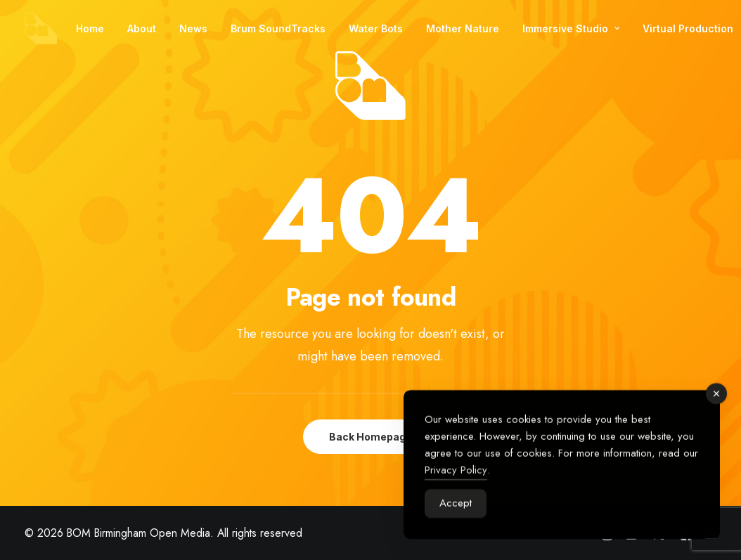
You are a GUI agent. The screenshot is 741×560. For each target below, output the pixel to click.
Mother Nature (463, 28)
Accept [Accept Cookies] (456, 507)
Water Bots (376, 28)
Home (90, 28)
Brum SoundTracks (278, 28)
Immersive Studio (571, 28)
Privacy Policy (456, 474)
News (193, 28)
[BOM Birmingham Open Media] (41, 28)
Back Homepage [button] (370, 437)
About (142, 28)
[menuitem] (90, 28)
